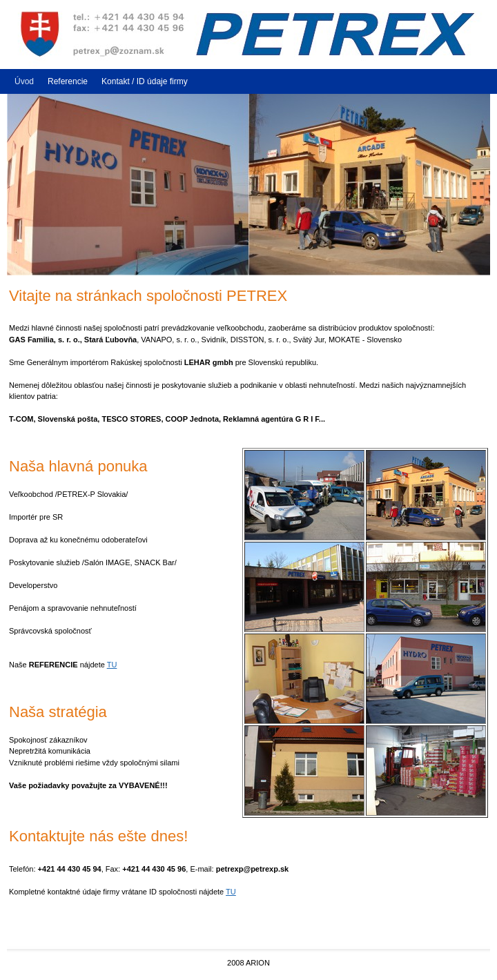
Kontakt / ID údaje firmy (145, 81)
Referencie (68, 81)
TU (112, 665)
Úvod (24, 81)
